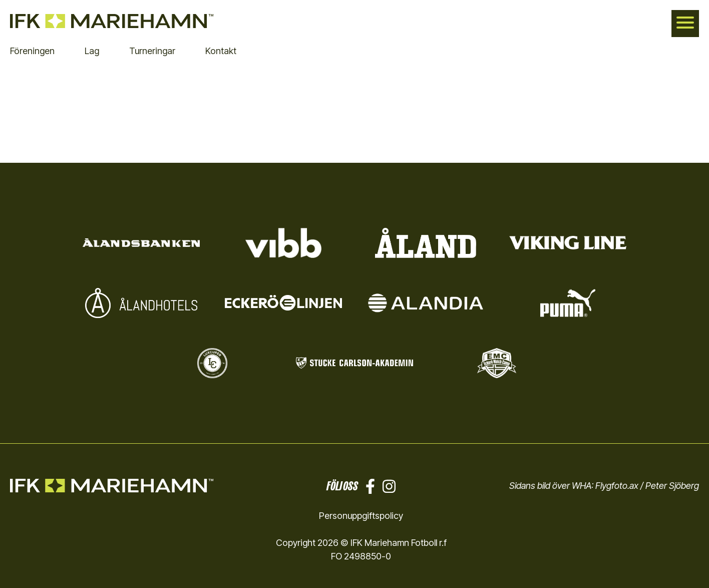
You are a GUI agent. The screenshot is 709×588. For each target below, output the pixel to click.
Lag (92, 51)
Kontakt (221, 51)
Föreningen (32, 51)
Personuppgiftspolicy (361, 516)
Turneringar (152, 51)
